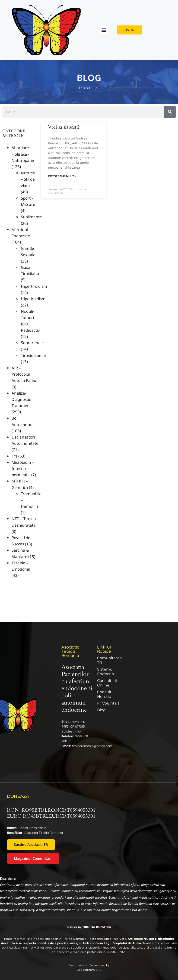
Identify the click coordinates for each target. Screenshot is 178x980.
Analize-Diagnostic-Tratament (22, 399)
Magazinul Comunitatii (33, 858)
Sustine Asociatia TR (31, 844)
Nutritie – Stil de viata (28, 179)
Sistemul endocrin (106, 672)
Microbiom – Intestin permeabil (23, 468)
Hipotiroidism (33, 299)
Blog (101, 710)
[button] (104, 30)
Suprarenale (32, 343)
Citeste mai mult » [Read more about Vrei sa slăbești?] (62, 176)
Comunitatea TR (109, 660)
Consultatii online (107, 683)
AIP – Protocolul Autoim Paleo (24, 374)
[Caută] (170, 112)
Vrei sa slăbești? (64, 127)
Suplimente (31, 217)
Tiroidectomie (33, 355)
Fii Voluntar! (108, 703)
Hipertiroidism (34, 286)
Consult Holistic (104, 694)
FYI (14, 456)
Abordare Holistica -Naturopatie (23, 154)
